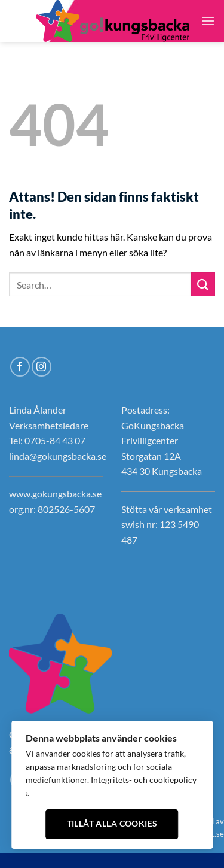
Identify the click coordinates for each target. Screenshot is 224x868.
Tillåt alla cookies (112, 824)
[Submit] (203, 284)
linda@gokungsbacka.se (58, 456)
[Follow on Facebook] (17, 13)
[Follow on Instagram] (17, 29)
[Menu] (208, 21)
